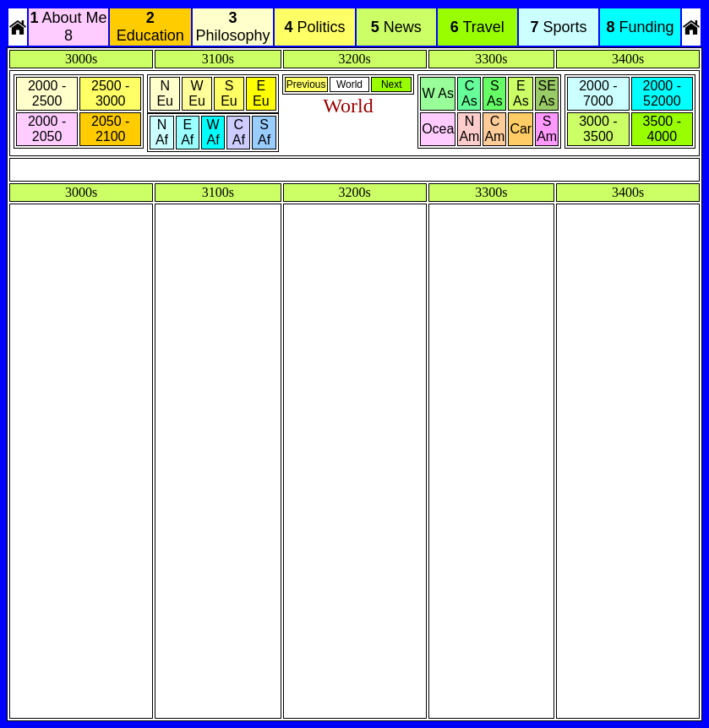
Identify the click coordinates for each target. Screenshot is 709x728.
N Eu (165, 93)
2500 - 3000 (110, 93)
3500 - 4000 (662, 129)
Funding (641, 27)
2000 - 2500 (47, 93)
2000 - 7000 (598, 93)
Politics (315, 27)
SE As (547, 93)
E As (521, 93)
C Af (239, 132)
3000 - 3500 (598, 129)
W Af (213, 132)
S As (495, 93)
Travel (477, 27)
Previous (306, 84)
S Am (547, 129)
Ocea (438, 129)
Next (392, 84)
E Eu (261, 93)
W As (438, 93)
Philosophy (232, 27)
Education (150, 27)
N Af (162, 132)
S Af (264, 132)
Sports (558, 27)
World (349, 84)
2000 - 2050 (47, 129)
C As (469, 93)
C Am (494, 129)
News (396, 27)
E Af (187, 132)
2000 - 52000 (662, 93)
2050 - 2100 (110, 129)
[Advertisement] (81, 461)
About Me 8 (68, 27)
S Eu (229, 93)
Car (521, 129)
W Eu (197, 93)
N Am (469, 129)
